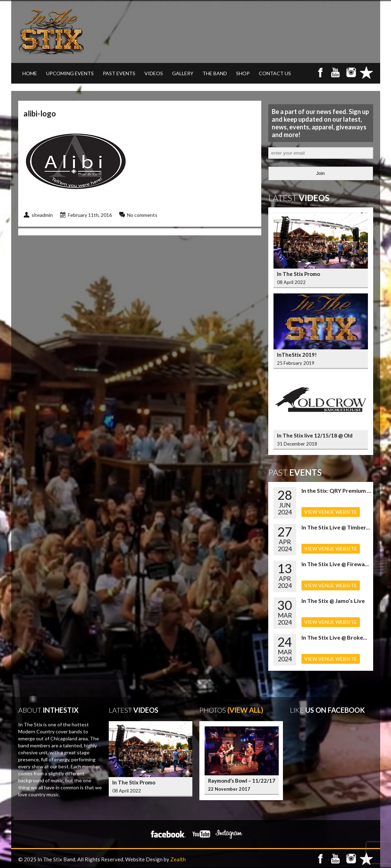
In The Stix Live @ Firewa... (335, 564)
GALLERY (183, 73)
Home (30, 73)
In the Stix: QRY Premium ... (336, 490)
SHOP (243, 73)
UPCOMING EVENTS (70, 73)
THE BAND (215, 73)
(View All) (245, 710)
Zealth (178, 859)
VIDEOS (154, 73)
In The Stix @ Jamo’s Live (333, 601)
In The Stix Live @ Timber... (336, 527)
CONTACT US (275, 73)
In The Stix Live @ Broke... (334, 637)
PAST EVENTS (119, 73)
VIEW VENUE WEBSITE (331, 512)
